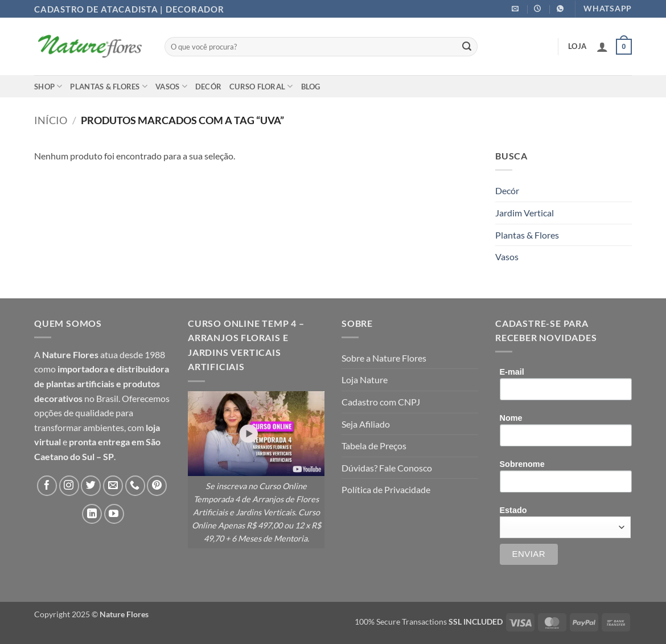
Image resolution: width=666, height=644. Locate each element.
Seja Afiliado (366, 424)
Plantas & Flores (109, 86)
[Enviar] (467, 47)
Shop (48, 86)
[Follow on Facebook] (47, 485)
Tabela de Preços (374, 446)
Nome (511, 418)
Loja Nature (365, 380)
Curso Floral (261, 86)
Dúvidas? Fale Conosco (387, 468)
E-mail (512, 372)
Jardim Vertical (525, 213)
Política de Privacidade (386, 489)
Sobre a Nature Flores (384, 358)
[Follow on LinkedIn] (92, 514)
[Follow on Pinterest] (157, 485)
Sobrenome (522, 464)
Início (51, 120)
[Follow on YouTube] (114, 514)
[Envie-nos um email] (113, 485)
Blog (311, 87)
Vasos (171, 86)
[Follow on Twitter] (91, 485)
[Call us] (135, 485)
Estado (513, 510)
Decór (208, 87)
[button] (602, 47)
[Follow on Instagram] (69, 485)
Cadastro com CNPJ (381, 402)
